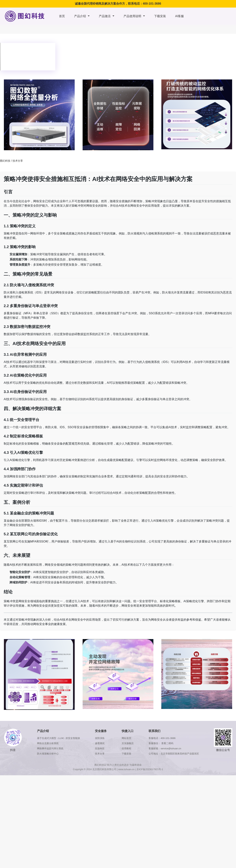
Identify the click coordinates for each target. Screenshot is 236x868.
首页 (62, 16)
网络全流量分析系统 (48, 743)
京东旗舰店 (128, 743)
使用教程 (126, 748)
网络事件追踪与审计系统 (50, 748)
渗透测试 (100, 743)
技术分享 (18, 161)
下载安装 (160, 16)
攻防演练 (100, 738)
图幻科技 (5, 161)
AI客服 (179, 16)
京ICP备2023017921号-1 (150, 769)
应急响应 (100, 748)
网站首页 (126, 738)
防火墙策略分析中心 (48, 754)
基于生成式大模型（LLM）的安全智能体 (59, 738)
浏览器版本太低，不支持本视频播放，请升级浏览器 (28, 57)
